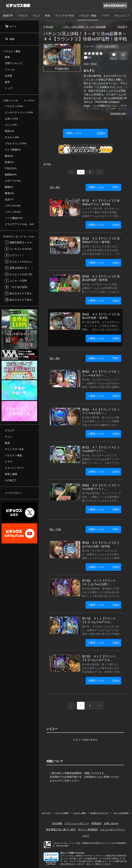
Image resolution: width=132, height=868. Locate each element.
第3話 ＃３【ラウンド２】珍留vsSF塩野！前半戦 (101, 278)
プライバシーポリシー (77, 823)
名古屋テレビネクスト (99, 813)
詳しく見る (29, 237)
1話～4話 (55, 187)
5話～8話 (55, 358)
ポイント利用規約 (88, 830)
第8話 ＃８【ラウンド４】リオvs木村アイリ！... (101, 487)
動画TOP (8, 16)
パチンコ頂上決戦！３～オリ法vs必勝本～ (85, 27)
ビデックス (46, 813)
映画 (48, 16)
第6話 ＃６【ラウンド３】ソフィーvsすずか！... (101, 411)
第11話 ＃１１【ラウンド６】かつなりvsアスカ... (99, 620)
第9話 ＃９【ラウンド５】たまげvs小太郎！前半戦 (101, 544)
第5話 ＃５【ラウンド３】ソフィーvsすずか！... (101, 373)
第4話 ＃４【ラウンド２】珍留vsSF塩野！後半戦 (101, 316)
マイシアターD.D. (65, 16)
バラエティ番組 (88, 16)
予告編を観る (62, 69)
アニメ (36, 16)
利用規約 (96, 823)
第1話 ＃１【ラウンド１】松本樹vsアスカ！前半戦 (101, 202)
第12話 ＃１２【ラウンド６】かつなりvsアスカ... (99, 658)
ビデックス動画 (62, 813)
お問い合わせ (111, 823)
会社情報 (57, 823)
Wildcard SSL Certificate (51, 863)
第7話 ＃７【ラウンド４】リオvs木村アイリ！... (101, 449)
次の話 (121, 27)
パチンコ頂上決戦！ (121, 813)
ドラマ (105, 16)
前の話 (49, 27)
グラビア (23, 16)
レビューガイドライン (113, 830)
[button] (51, 857)
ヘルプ (85, 836)
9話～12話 (55, 529)
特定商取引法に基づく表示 (61, 830)
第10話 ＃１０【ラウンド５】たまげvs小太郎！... (99, 582)
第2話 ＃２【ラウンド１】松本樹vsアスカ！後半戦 (101, 240)
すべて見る (29, 101)
